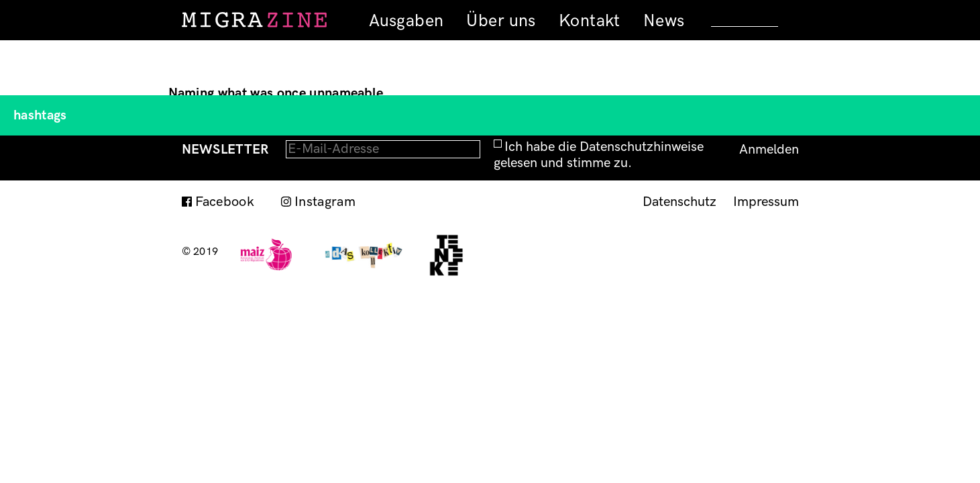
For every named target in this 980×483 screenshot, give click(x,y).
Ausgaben (406, 21)
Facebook (225, 202)
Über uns (501, 21)
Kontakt (590, 21)
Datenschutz (679, 202)
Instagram (325, 202)
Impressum (766, 202)
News (664, 21)
